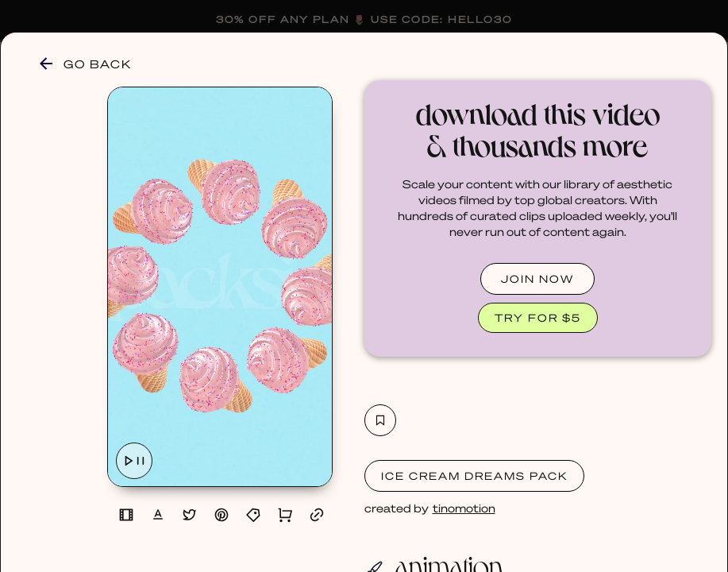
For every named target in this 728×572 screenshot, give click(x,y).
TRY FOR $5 (538, 317)
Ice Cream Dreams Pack (474, 475)
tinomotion (464, 508)
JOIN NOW (537, 278)
